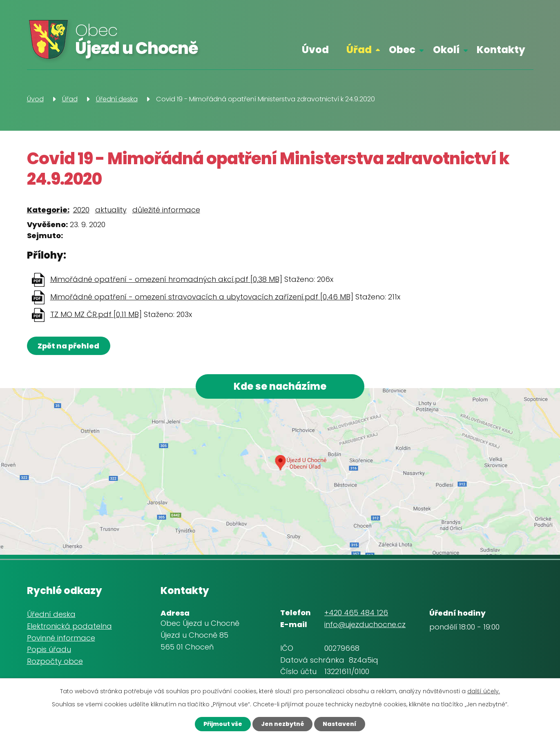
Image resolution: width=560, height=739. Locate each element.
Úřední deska (117, 99)
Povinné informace (61, 638)
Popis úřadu (49, 649)
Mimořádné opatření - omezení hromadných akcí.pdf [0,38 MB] (166, 279)
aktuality (111, 210)
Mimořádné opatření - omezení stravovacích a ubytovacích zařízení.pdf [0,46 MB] (202, 297)
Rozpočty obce (55, 661)
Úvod (315, 50)
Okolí (446, 50)
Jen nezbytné (283, 724)
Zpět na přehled (69, 346)
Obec (402, 50)
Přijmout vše (223, 724)
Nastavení (340, 724)
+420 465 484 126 (356, 613)
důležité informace (166, 210)
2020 (81, 210)
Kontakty (501, 50)
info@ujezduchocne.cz (365, 624)
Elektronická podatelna (69, 626)
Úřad (359, 50)
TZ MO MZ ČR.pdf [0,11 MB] (96, 314)
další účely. (484, 691)
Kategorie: (48, 210)
